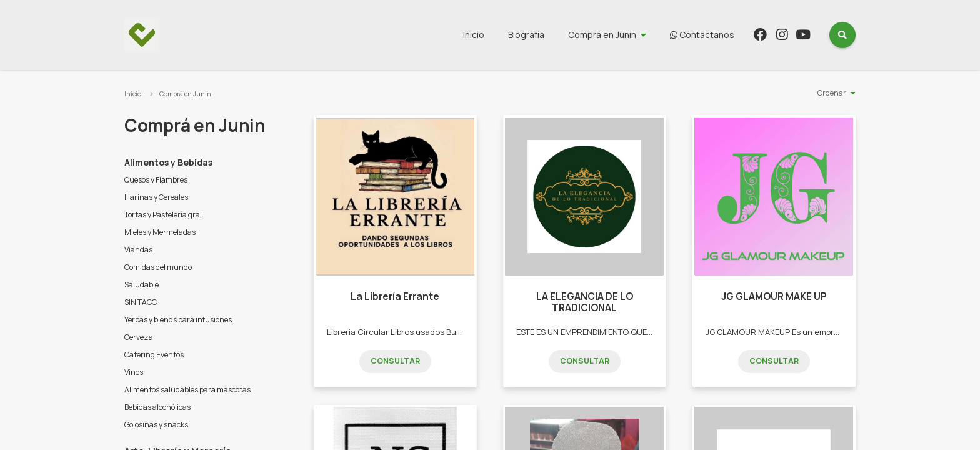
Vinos (134, 372)
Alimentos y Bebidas (168, 162)
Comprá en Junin (602, 35)
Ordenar (832, 93)
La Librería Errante (395, 297)
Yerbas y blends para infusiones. (179, 320)
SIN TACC (141, 302)
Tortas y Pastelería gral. (164, 215)
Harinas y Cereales (156, 197)
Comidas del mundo (158, 267)
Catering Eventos (154, 355)
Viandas (138, 250)
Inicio (474, 35)
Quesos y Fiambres (156, 180)
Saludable (142, 285)
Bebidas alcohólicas (157, 407)
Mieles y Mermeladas (160, 232)
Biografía (526, 35)
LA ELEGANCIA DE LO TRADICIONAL (585, 302)
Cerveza (139, 337)
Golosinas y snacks (156, 425)
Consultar (395, 361)
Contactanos (702, 35)
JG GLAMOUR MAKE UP (774, 297)
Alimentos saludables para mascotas (187, 390)
